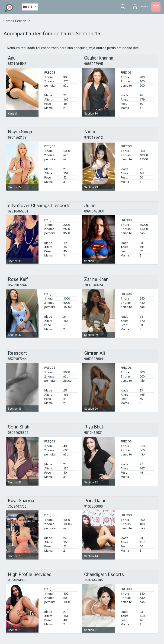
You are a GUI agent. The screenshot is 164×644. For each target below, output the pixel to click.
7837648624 (93, 285)
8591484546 (17, 64)
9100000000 (93, 506)
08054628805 (18, 433)
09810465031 (18, 211)
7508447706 (17, 506)
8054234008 (17, 580)
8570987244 (17, 285)
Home (8, 21)
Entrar (141, 7)
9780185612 (93, 138)
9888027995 (93, 64)
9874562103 (17, 138)
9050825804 (93, 359)
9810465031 (93, 433)
